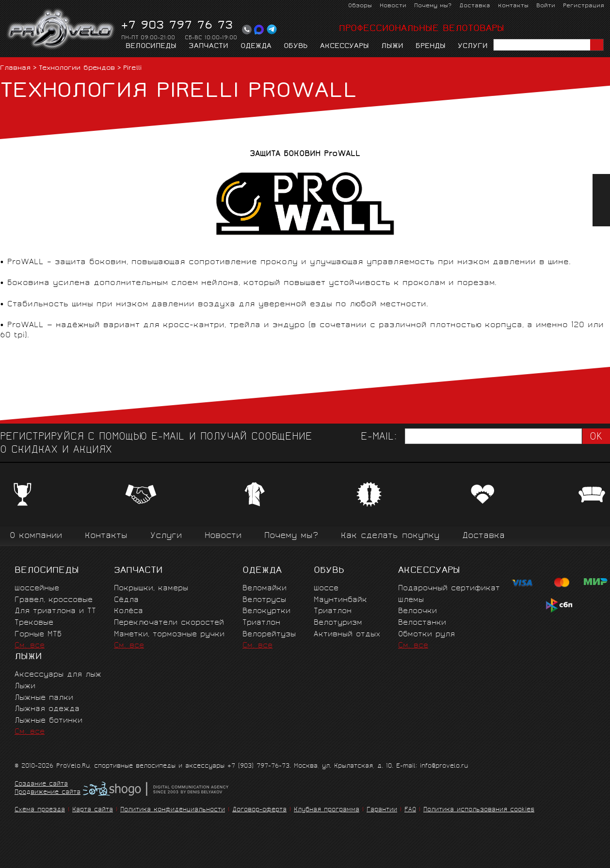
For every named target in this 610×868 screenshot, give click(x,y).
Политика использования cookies (479, 810)
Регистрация (584, 6)
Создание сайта (41, 785)
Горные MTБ (38, 635)
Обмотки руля (426, 635)
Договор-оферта (259, 810)
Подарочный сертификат (449, 589)
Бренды (431, 47)
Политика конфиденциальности (173, 810)
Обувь (296, 47)
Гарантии (382, 810)
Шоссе (326, 589)
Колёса (128, 611)
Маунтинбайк (340, 600)
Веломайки (265, 589)
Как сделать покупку (390, 536)
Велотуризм (338, 623)
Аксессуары (345, 47)
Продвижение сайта (48, 793)
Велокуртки (266, 611)
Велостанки (422, 623)
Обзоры (360, 6)
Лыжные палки (44, 698)
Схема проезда (40, 810)
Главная (15, 69)
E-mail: (379, 437)
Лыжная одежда (47, 709)
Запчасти (209, 47)
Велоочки (417, 611)
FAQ (410, 810)
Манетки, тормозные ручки (169, 635)
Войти (546, 6)
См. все (30, 646)
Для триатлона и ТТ (55, 611)
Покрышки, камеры (151, 589)
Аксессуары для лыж (58, 675)
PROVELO (61, 30)
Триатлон (261, 623)
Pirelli (132, 69)
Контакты (513, 6)
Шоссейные (37, 589)
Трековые (34, 623)
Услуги (473, 47)
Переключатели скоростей (169, 623)
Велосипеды (151, 47)
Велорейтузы (269, 635)
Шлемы (411, 600)
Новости (393, 6)
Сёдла (126, 600)
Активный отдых (347, 635)
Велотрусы (264, 600)
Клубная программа (327, 810)
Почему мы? (433, 6)
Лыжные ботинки (48, 721)
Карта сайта (93, 810)
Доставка (475, 6)
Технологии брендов (77, 69)
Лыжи (392, 47)
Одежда (256, 47)
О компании (36, 536)
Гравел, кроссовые (54, 600)
